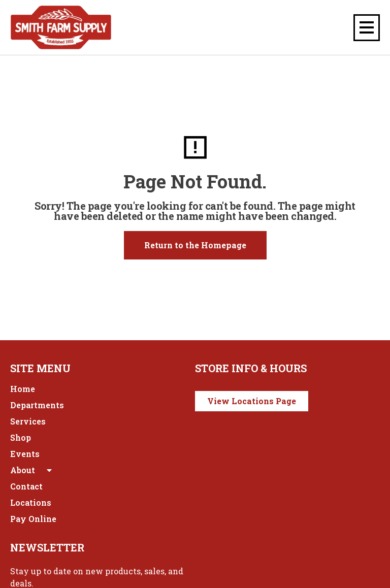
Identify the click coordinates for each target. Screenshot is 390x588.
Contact (26, 486)
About (32, 470)
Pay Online (33, 519)
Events (25, 454)
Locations (31, 502)
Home (23, 389)
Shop (21, 437)
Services (28, 421)
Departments (37, 405)
